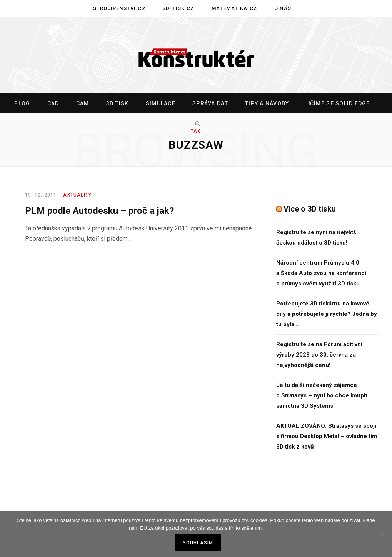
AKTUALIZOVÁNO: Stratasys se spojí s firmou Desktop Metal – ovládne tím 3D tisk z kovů (327, 436)
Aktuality (77, 195)
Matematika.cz (234, 8)
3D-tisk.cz (179, 8)
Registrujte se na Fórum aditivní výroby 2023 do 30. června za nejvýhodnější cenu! (319, 355)
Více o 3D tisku (310, 209)
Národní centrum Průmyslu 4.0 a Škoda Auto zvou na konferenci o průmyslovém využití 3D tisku (321, 273)
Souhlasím (198, 543)
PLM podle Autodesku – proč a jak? (99, 211)
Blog (22, 103)
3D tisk (118, 103)
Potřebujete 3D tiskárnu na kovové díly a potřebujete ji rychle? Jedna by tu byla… (327, 314)
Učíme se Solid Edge (338, 103)
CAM (83, 103)
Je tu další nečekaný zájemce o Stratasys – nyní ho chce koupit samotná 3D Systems (322, 395)
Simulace (161, 103)
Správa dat (210, 103)
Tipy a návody (267, 103)
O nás (283, 8)
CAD (53, 103)
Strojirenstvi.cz (119, 8)
